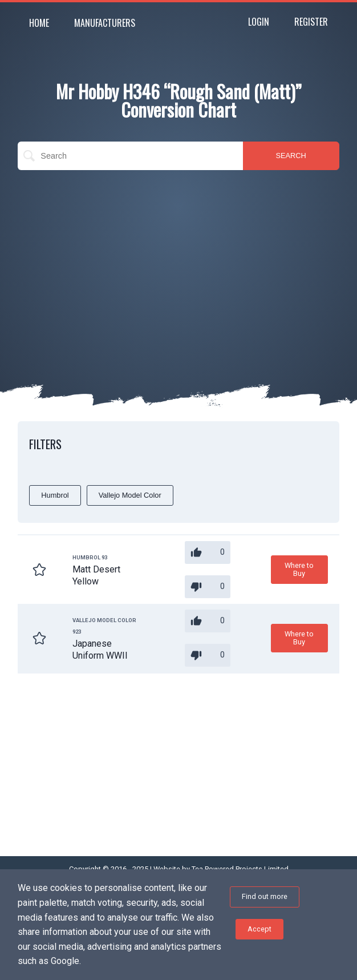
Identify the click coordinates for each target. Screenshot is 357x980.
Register (311, 22)
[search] (130, 156)
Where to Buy (299, 569)
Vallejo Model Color (130, 495)
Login (259, 22)
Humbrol (55, 495)
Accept (259, 929)
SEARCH (291, 156)
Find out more (265, 896)
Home (39, 23)
